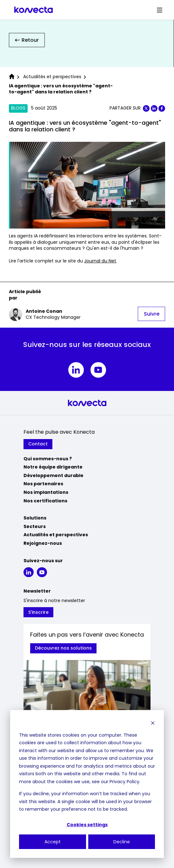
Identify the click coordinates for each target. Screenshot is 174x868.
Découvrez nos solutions (63, 648)
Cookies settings (87, 825)
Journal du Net (100, 261)
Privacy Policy (124, 782)
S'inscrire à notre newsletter (54, 601)
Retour (27, 40)
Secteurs (35, 526)
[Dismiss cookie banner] (153, 723)
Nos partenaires (43, 484)
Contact (38, 444)
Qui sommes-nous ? (48, 459)
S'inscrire (38, 612)
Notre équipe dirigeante (53, 467)
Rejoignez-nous (43, 543)
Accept (53, 842)
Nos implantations (46, 492)
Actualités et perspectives (56, 535)
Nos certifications (45, 501)
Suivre (152, 314)
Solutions (35, 518)
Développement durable (54, 475)
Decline (122, 842)
